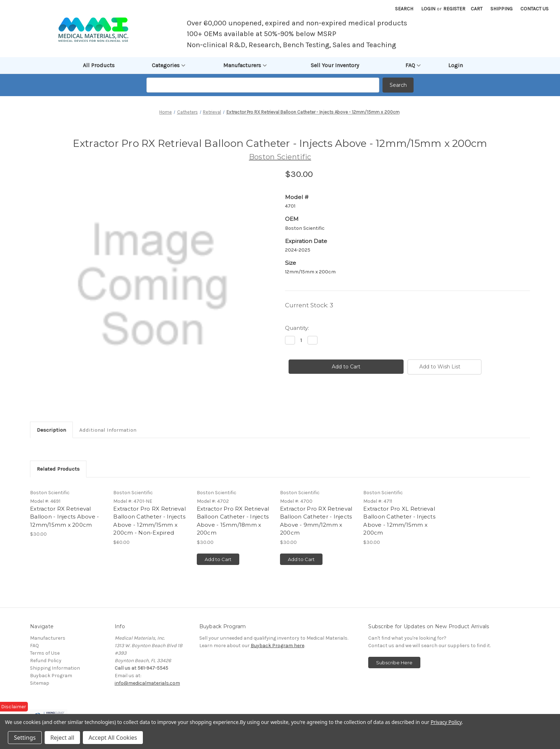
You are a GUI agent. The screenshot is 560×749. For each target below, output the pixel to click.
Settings (25, 738)
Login (428, 9)
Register (454, 9)
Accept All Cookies (113, 738)
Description (51, 430)
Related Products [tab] (58, 469)
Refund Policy (46, 661)
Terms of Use (45, 653)
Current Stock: (309, 305)
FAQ (413, 65)
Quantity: (297, 328)
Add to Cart (218, 559)
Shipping (501, 9)
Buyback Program (51, 676)
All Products (99, 65)
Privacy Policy (446, 722)
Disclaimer (14, 707)
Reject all (62, 738)
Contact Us (534, 9)
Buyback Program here (277, 646)
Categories (169, 65)
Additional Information (108, 430)
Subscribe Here (394, 663)
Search (404, 9)
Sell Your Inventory (335, 65)
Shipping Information (55, 668)
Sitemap (40, 683)
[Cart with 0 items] (477, 9)
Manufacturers (245, 65)
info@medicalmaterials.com (147, 683)
